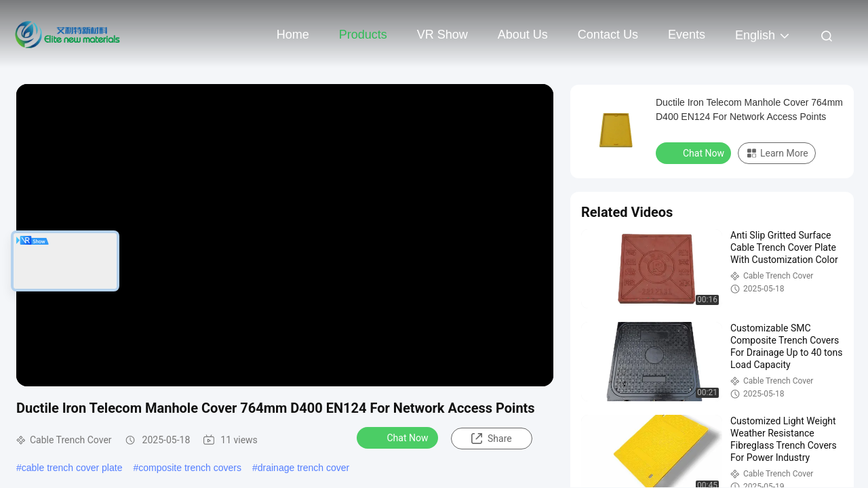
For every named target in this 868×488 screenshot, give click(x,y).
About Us (523, 35)
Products (363, 35)
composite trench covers (190, 468)
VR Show (442, 35)
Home (293, 35)
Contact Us (608, 35)
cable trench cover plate (72, 468)
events (687, 35)
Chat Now (399, 437)
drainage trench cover (303, 468)
